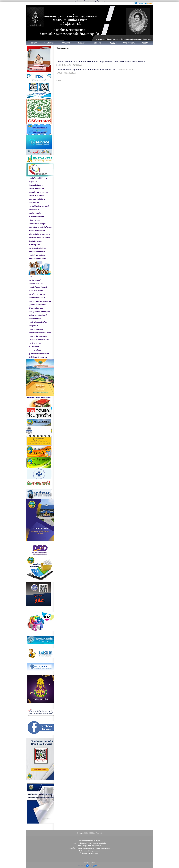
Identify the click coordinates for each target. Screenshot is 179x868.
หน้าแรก (34, 43)
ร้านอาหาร (82, 43)
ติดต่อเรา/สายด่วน (129, 43)
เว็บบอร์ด (145, 43)
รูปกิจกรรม (97, 43)
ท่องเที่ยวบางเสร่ (50, 43)
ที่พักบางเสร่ (66, 43)
